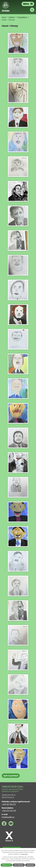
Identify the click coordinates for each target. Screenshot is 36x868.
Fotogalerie (22, 17)
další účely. (25, 854)
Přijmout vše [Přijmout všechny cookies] (6, 865)
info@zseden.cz (8, 817)
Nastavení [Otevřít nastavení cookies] (30, 865)
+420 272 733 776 (9, 811)
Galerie (12, 17)
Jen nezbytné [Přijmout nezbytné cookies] (19, 865)
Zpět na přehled (11, 776)
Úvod (4, 17)
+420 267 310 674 (9, 804)
